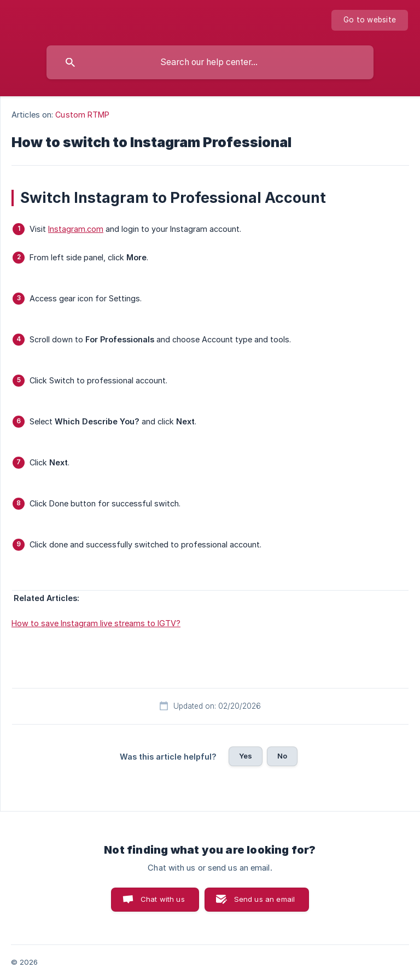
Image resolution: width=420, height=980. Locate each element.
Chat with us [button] (163, 899)
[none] (370, 20)
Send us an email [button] (264, 899)
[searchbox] (210, 62)
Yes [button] (246, 756)
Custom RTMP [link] (82, 115)
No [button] (282, 756)
